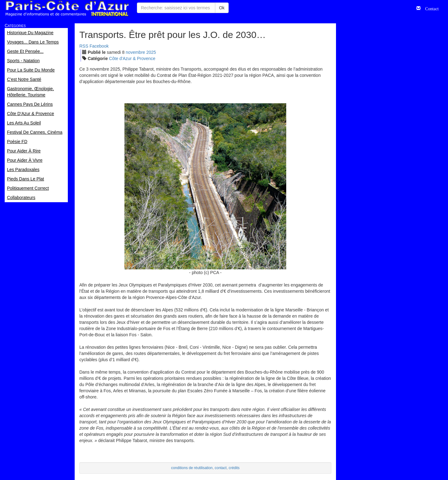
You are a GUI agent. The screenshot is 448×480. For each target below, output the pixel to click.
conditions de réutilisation (192, 468)
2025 (151, 52)
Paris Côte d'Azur (67, 9)
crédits (234, 468)
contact (221, 468)
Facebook (99, 46)
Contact (430, 8)
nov (135, 52)
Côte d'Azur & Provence (132, 58)
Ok (222, 8)
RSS (84, 46)
